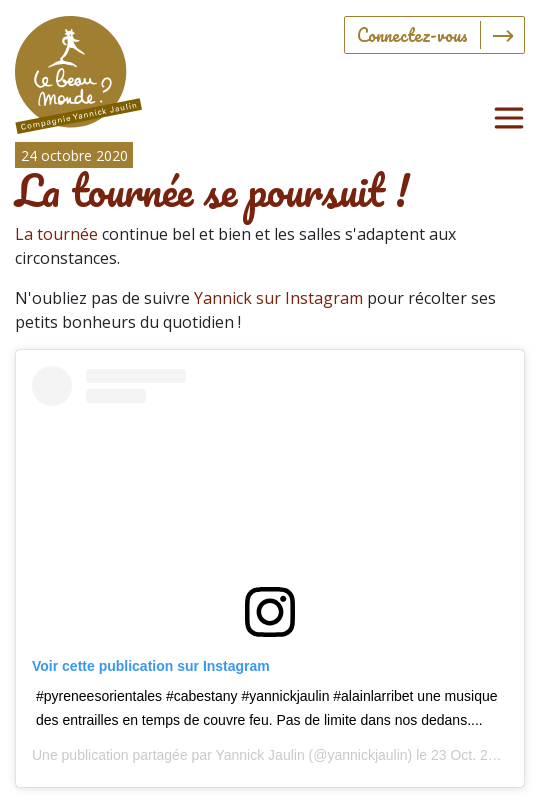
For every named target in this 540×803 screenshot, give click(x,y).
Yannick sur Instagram (278, 298)
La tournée (56, 234)
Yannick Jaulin (259, 755)
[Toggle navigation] (509, 118)
